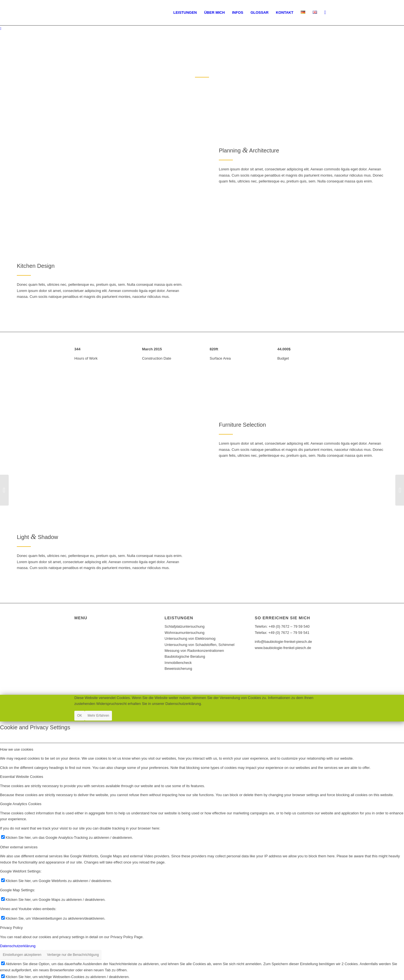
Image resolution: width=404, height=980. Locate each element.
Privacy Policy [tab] (11, 928)
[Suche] (325, 13)
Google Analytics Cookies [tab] (21, 804)
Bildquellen (85, 635)
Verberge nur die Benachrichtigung (73, 955)
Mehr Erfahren (98, 716)
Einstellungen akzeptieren (22, 955)
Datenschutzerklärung (96, 623)
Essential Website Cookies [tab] (22, 777)
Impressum (85, 630)
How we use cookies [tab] (17, 749)
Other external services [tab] (19, 847)
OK (80, 716)
